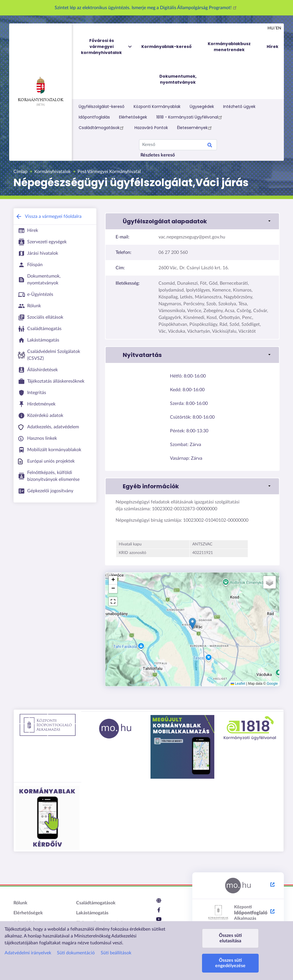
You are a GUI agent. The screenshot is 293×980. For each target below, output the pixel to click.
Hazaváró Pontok (151, 128)
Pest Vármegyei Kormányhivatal (109, 172)
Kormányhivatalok (40, 89)
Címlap (20, 172)
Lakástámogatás (92, 913)
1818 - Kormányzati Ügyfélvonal (190, 117)
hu (271, 28)
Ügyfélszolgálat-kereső (102, 107)
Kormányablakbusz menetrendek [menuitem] (229, 47)
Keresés (210, 146)
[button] (192, 221)
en (279, 28)
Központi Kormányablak (157, 107)
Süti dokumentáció (76, 953)
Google (272, 684)
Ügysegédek (202, 107)
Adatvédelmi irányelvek (28, 953)
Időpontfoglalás (94, 117)
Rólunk (20, 903)
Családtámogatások (102, 128)
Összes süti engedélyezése (230, 963)
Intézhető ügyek (239, 107)
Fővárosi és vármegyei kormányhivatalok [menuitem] (107, 47)
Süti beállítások (116, 953)
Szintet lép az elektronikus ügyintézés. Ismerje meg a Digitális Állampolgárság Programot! (146, 8)
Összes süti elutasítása (230, 938)
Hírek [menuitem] (273, 47)
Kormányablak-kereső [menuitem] (167, 47)
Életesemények (195, 128)
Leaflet (238, 684)
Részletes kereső (158, 155)
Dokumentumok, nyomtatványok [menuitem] (178, 79)
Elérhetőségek (133, 117)
